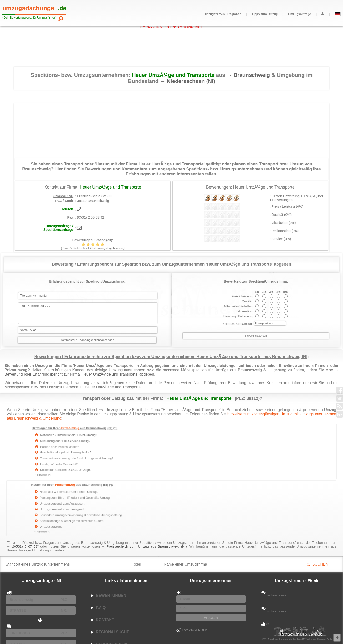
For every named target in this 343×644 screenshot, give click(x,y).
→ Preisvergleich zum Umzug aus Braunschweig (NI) (144, 489)
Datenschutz (137, 634)
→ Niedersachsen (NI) (187, 81)
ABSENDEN (41, 604)
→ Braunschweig (249, 75)
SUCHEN (317, 507)
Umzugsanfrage (300, 14)
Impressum (154, 634)
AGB (124, 634)
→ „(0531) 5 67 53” (23, 489)
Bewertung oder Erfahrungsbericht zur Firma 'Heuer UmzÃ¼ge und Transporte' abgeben (79, 374)
